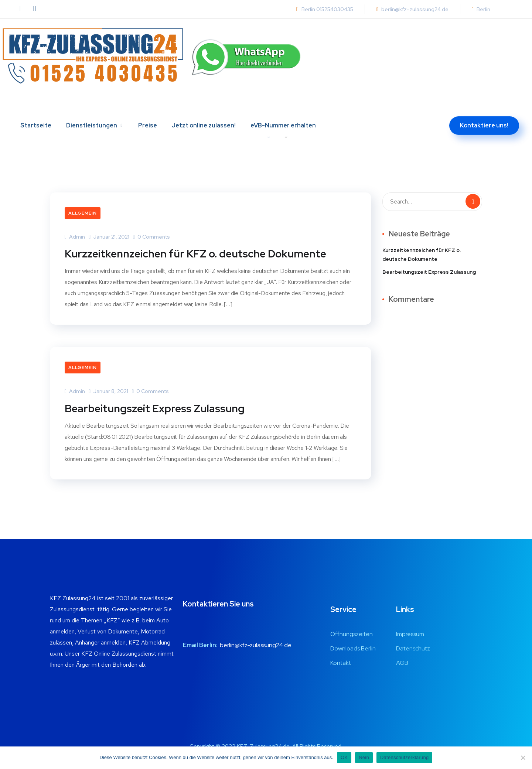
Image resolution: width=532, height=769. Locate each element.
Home (242, 134)
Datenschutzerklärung (404, 757)
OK (344, 757)
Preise (148, 106)
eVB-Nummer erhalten (283, 106)
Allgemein (83, 213)
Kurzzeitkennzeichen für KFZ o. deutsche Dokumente (202, 253)
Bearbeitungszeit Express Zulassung (159, 408)
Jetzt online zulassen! (204, 106)
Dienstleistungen (92, 106)
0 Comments (151, 237)
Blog (264, 134)
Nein (364, 757)
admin (75, 237)
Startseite (36, 106)
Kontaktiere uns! (484, 106)
